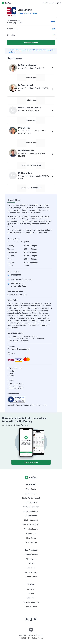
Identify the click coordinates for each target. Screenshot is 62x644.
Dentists (31, 563)
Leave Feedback (31, 542)
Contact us (31, 598)
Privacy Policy (31, 607)
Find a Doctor (31, 489)
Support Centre (31, 577)
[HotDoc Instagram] (35, 619)
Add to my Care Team (28, 13)
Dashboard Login (31, 572)
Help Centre (31, 538)
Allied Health (31, 559)
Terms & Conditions (31, 602)
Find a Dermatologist (31, 525)
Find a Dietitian (31, 516)
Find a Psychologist (31, 511)
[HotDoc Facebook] (27, 619)
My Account (31, 534)
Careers (31, 593)
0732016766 (16, 275)
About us (31, 589)
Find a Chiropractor (31, 507)
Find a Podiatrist (31, 502)
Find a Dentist (31, 494)
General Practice (31, 555)
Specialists (31, 568)
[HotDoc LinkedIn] (31, 619)
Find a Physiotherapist (31, 498)
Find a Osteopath (31, 520)
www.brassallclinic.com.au (21, 279)
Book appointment (31, 42)
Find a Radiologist (31, 529)
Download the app (31, 462)
